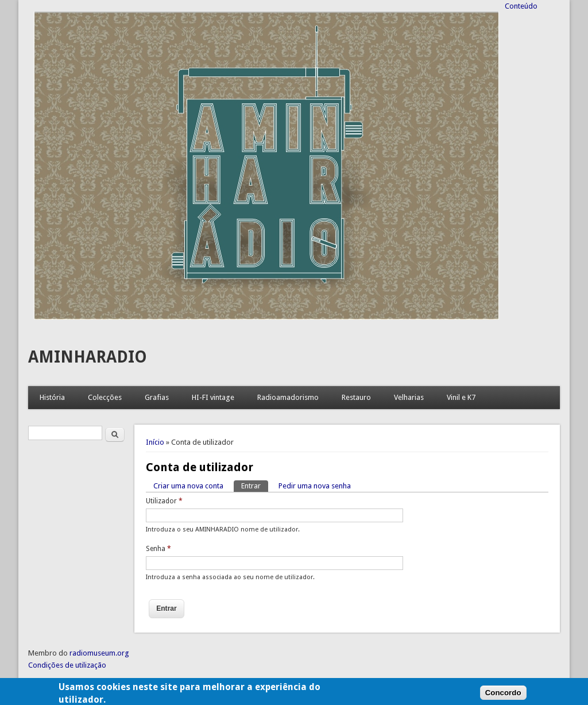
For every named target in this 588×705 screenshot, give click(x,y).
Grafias (157, 397)
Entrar (255, 485)
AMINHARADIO (88, 357)
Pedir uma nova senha (315, 486)
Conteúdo (521, 6)
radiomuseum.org (99, 653)
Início (155, 442)
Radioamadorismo (288, 397)
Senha (158, 549)
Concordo (503, 695)
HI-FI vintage (213, 397)
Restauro (356, 397)
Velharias (409, 397)
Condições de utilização (67, 665)
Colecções (105, 397)
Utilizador (164, 501)
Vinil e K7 (461, 397)
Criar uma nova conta (188, 486)
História (52, 397)
